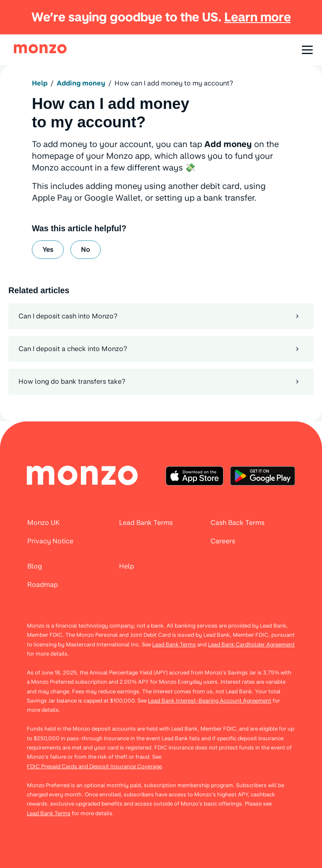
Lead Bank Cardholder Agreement (251, 645)
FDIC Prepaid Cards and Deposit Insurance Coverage (94, 766)
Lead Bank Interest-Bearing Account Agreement (210, 701)
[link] (40, 49)
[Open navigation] (307, 50)
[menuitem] (83, 476)
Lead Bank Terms (174, 645)
